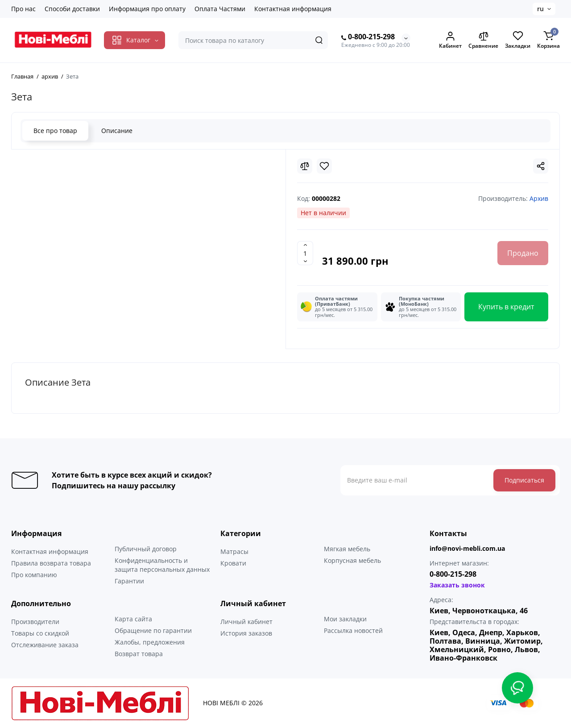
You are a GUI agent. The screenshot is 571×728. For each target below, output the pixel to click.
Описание (117, 131)
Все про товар (55, 131)
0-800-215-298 (368, 37)
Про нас (23, 9)
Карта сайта (133, 619)
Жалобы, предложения (150, 642)
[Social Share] (541, 166)
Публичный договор (146, 549)
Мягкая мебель (347, 549)
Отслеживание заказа (45, 645)
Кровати (233, 563)
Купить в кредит (506, 307)
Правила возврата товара (51, 563)
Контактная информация (293, 9)
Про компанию (34, 575)
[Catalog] (134, 40)
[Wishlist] (324, 166)
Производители (35, 622)
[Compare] (305, 166)
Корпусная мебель (352, 560)
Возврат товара (139, 654)
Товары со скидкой (40, 633)
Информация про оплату (147, 9)
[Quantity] (305, 253)
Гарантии (129, 581)
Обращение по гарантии (153, 630)
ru (540, 9)
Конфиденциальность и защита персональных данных (162, 565)
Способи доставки (72, 9)
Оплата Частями (220, 9)
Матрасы (234, 551)
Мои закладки (345, 619)
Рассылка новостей (353, 630)
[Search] (319, 40)
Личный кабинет (246, 622)
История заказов (246, 633)
